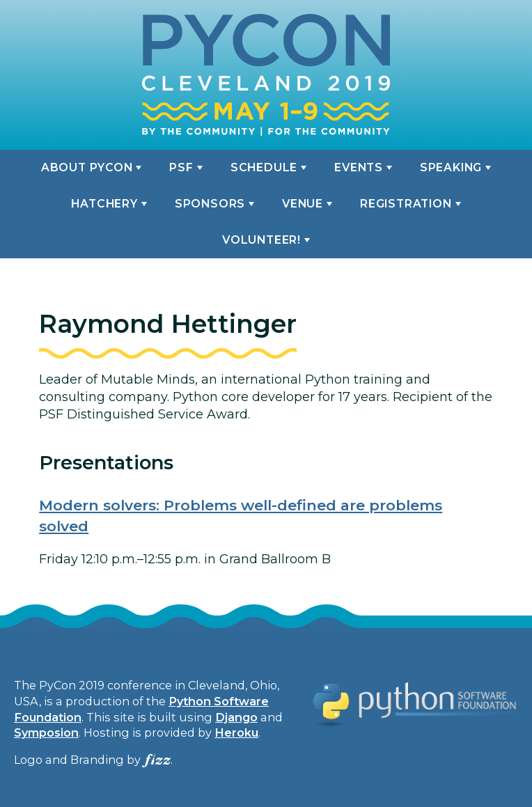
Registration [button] (406, 204)
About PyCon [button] (87, 167)
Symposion (46, 732)
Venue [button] (303, 204)
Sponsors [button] (210, 204)
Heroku (236, 732)
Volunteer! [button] (261, 240)
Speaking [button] (451, 167)
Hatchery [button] (104, 204)
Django (236, 717)
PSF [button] (181, 167)
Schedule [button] (264, 167)
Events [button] (359, 167)
